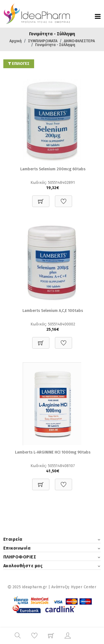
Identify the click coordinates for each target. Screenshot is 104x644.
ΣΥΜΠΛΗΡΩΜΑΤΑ (43, 41)
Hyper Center (84, 587)
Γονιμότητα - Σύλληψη (55, 45)
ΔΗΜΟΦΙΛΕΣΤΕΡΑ (79, 41)
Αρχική (16, 41)
